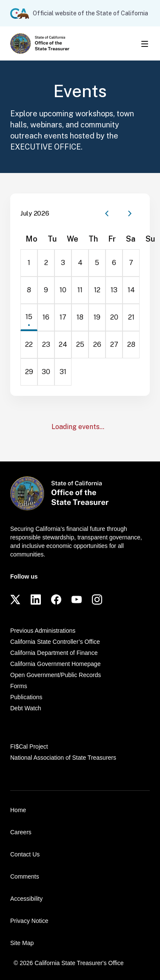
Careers (21, 832)
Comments (25, 876)
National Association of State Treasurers (63, 758)
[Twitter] (15, 600)
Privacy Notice (29, 921)
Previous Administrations (43, 631)
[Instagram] (97, 600)
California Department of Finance (54, 653)
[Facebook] (56, 600)
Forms (19, 686)
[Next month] (130, 213)
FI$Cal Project (29, 747)
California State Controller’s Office (55, 642)
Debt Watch (26, 708)
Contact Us (25, 854)
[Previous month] (107, 213)
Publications (26, 697)
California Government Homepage (55, 664)
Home (18, 810)
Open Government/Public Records (56, 675)
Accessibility (26, 899)
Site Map (22, 943)
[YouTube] (77, 600)
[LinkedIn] (36, 600)
